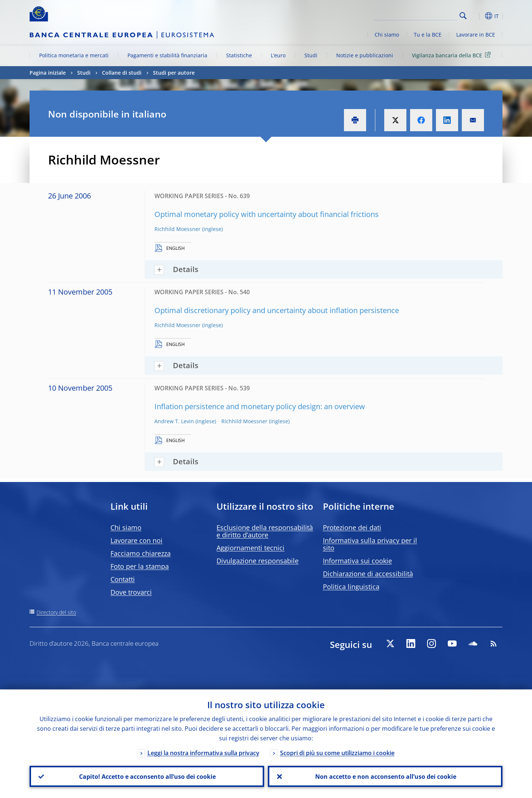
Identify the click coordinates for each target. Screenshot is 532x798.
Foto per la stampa (140, 566)
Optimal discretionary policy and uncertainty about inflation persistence (277, 310)
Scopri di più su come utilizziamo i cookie (337, 753)
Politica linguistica (351, 587)
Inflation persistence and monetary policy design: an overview (260, 406)
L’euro (278, 55)
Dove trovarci (131, 592)
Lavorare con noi (137, 540)
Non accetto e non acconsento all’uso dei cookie (385, 776)
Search (463, 16)
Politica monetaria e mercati (74, 55)
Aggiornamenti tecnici (250, 548)
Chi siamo (387, 35)
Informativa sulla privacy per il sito (370, 544)
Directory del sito (56, 612)
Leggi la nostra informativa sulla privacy (203, 753)
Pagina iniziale (48, 73)
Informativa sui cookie (357, 561)
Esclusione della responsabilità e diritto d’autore (265, 531)
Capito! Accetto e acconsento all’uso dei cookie (147, 776)
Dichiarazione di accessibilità (368, 574)
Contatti (123, 579)
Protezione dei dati (352, 527)
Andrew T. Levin (174, 421)
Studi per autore (174, 73)
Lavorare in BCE (476, 35)
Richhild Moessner (178, 229)
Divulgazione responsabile (258, 561)
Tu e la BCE (428, 35)
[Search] (420, 15)
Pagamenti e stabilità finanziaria (167, 55)
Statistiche (239, 55)
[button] (477, 16)
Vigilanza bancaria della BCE (453, 55)
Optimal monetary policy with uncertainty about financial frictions (267, 214)
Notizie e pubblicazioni (365, 55)
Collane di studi (122, 73)
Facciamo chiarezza (141, 553)
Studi (311, 55)
